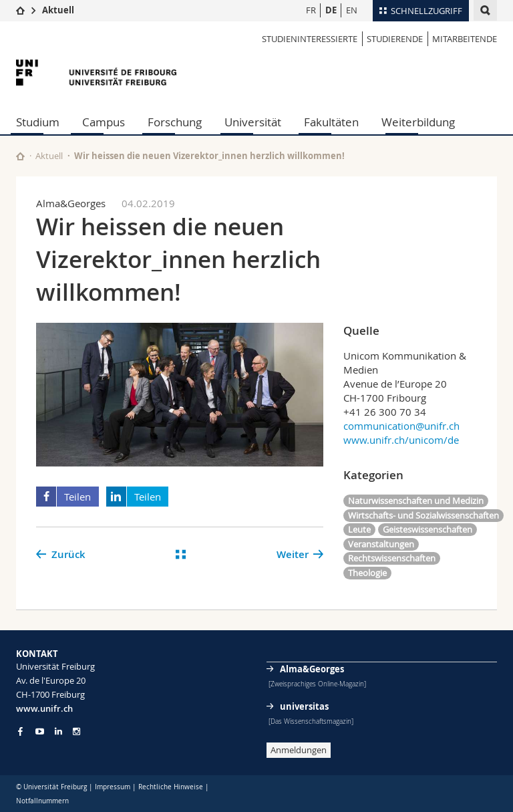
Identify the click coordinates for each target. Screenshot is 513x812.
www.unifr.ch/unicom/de (401, 440)
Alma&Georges (312, 669)
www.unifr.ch (44, 708)
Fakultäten (331, 122)
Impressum (113, 787)
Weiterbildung (418, 122)
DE (331, 10)
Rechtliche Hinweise (171, 787)
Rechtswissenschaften (392, 558)
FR (311, 10)
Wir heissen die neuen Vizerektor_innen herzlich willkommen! (209, 156)
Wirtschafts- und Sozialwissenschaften (423, 515)
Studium (38, 122)
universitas (304, 706)
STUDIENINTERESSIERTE (310, 39)
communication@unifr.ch (401, 426)
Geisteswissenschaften (427, 529)
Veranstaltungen (381, 544)
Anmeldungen (299, 750)
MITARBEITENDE (465, 39)
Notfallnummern (42, 801)
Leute (359, 529)
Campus (104, 122)
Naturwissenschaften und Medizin (416, 501)
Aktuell (58, 10)
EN (352, 10)
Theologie (367, 573)
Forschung (175, 122)
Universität (253, 122)
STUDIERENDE (395, 39)
